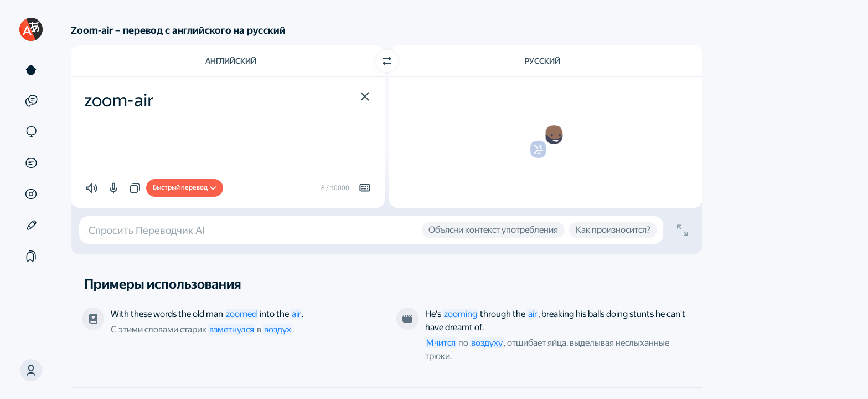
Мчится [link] (441, 343)
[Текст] (31, 70)
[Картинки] (31, 194)
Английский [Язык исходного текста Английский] (231, 61)
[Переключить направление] (387, 61)
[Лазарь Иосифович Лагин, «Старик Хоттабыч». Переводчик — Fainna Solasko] (93, 319)
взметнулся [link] (232, 329)
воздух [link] (278, 329)
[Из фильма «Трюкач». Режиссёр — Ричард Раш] (407, 319)
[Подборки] (31, 256)
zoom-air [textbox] (119, 100)
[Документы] (31, 163)
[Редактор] (31, 225)
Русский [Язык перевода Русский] (542, 61)
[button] (31, 370)
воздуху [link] (487, 343)
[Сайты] (31, 132)
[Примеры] (31, 101)
